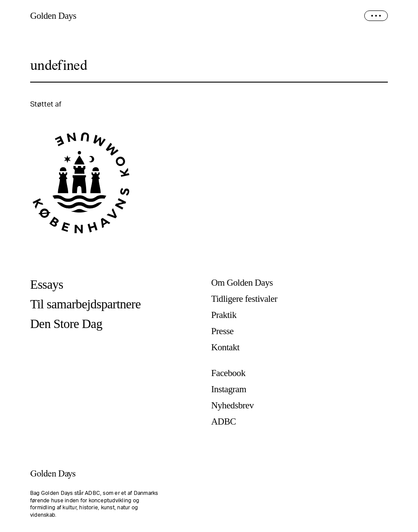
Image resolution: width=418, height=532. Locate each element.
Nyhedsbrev (232, 406)
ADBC (224, 422)
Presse (222, 331)
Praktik (224, 315)
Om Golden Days (242, 283)
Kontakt (225, 347)
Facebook (228, 373)
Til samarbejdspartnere (85, 304)
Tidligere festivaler (244, 299)
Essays (47, 285)
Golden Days (53, 16)
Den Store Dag (66, 324)
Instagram (229, 389)
